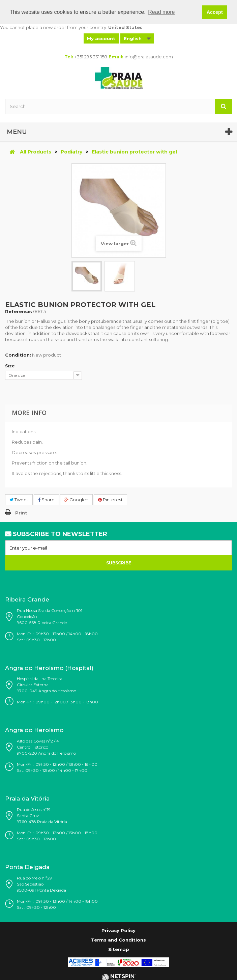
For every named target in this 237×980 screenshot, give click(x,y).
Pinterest (110, 499)
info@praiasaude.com (149, 56)
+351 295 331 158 (91, 56)
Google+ (76, 499)
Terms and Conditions (118, 940)
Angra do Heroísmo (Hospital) (49, 668)
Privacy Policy (118, 930)
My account (101, 38)
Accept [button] (215, 12)
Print (21, 513)
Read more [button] (161, 12)
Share (46, 499)
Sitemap (119, 949)
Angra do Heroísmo (34, 730)
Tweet (19, 499)
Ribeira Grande (27, 599)
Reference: (19, 311)
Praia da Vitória (27, 799)
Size (10, 366)
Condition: (18, 355)
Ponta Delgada (27, 867)
